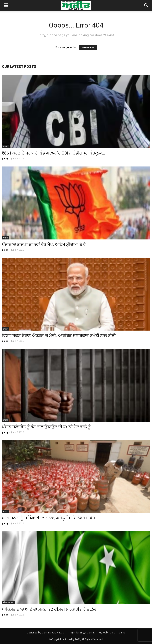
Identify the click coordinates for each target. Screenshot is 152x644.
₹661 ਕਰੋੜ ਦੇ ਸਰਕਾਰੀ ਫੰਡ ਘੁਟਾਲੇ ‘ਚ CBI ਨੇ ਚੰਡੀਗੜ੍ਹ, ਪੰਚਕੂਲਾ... (53, 153)
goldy (5, 158)
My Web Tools (107, 633)
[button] (146, 5)
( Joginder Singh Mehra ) (82, 633)
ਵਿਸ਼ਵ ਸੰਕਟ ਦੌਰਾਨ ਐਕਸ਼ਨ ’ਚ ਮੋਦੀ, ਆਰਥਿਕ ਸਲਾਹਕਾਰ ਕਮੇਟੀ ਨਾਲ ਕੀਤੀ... (60, 336)
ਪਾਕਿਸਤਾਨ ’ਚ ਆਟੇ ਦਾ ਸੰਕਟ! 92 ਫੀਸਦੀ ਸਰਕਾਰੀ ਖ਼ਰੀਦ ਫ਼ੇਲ (49, 609)
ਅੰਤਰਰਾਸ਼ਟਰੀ (8, 603)
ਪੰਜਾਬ (5, 238)
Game (122, 633)
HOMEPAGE (88, 47)
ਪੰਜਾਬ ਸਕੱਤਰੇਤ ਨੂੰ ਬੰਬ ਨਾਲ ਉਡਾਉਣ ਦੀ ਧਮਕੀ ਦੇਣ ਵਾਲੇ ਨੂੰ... (48, 427)
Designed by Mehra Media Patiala (46, 633)
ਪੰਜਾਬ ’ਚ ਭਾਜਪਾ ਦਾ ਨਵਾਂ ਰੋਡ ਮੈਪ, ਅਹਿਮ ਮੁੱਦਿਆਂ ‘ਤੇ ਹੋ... (45, 244)
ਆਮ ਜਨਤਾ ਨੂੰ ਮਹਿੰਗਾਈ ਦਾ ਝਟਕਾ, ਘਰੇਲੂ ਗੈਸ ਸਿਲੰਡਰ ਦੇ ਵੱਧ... (50, 518)
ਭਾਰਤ (5, 146)
